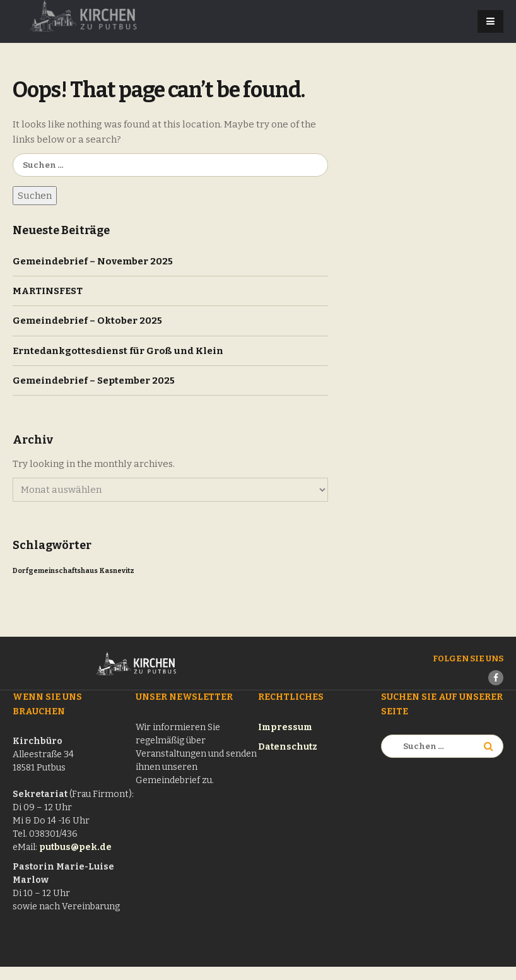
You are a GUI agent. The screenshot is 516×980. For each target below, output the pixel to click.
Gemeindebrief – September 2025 (94, 381)
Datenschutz (288, 747)
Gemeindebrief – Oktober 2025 (87, 321)
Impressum (285, 727)
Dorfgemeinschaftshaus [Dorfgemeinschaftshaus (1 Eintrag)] (55, 571)
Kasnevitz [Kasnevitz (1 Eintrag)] (117, 571)
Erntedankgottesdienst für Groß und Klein (118, 351)
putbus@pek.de (75, 847)
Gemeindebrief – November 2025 (93, 261)
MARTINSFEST (48, 291)
